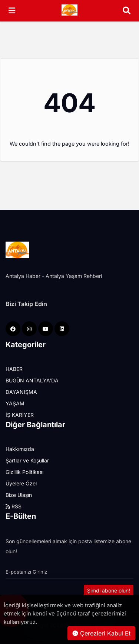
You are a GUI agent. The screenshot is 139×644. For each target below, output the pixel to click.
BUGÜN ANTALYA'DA (32, 380)
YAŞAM (15, 403)
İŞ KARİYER (20, 415)
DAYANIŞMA (21, 392)
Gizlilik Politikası (24, 472)
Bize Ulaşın (19, 495)
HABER (14, 369)
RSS (14, 506)
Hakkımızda (20, 449)
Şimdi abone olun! (109, 590)
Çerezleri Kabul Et (101, 633)
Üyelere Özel (21, 483)
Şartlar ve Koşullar (27, 460)
